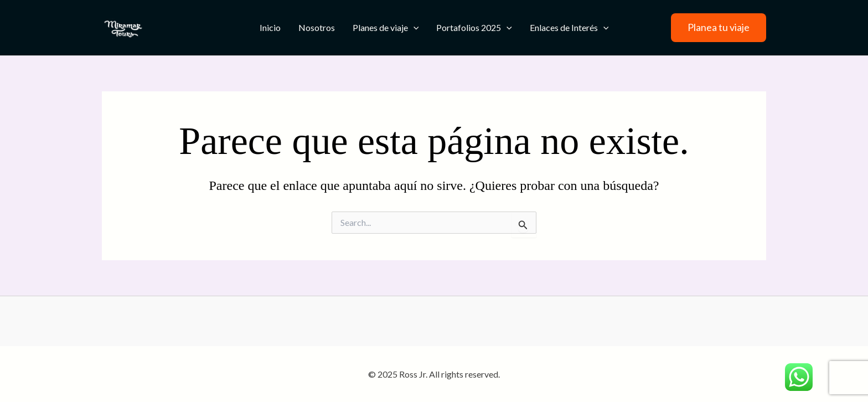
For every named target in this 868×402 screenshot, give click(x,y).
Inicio (270, 27)
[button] (719, 28)
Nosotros (317, 27)
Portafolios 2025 (474, 28)
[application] (414, 28)
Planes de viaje (386, 28)
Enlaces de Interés (569, 28)
